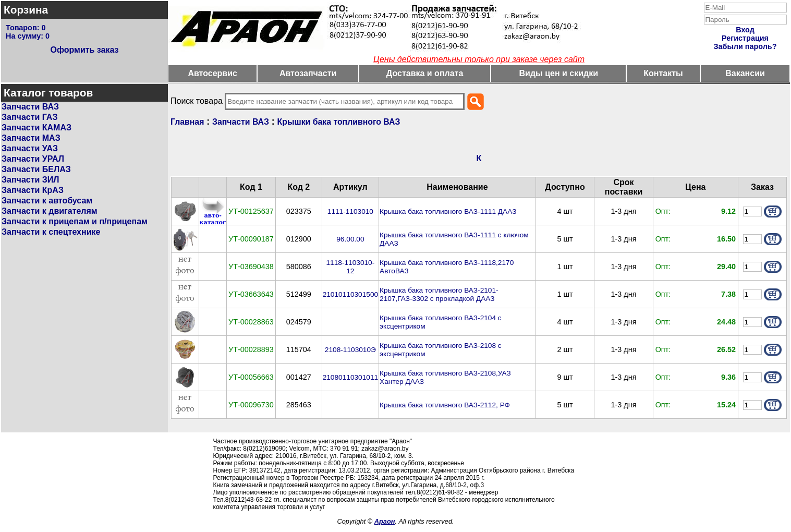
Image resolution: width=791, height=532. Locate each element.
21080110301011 (350, 377)
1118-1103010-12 (351, 267)
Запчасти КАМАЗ (36, 128)
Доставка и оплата (425, 73)
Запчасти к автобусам (47, 201)
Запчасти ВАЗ (30, 107)
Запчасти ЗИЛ (31, 180)
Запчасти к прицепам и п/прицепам (75, 221)
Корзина (26, 10)
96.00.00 (350, 239)
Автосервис (212, 73)
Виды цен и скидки (558, 73)
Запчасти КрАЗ (33, 190)
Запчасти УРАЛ (33, 159)
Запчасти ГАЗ (29, 117)
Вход (745, 30)
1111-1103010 (350, 211)
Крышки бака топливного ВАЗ (339, 122)
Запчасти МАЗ (31, 138)
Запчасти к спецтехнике (51, 232)
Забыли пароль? (745, 46)
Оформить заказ (84, 50)
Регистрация (745, 38)
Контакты (663, 73)
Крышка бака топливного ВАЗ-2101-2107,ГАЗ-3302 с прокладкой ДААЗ (439, 294)
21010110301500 (350, 294)
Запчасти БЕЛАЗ (36, 169)
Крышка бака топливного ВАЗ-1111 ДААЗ (448, 211)
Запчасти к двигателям (50, 211)
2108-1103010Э (350, 350)
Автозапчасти (308, 73)
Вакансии (745, 73)
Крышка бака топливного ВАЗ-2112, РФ (445, 405)
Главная (187, 122)
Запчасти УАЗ (30, 148)
